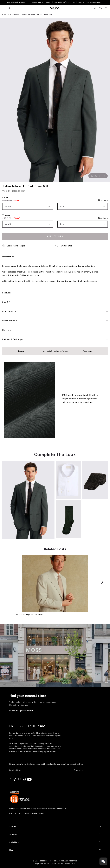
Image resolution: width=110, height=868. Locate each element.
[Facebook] (10, 779)
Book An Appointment (21, 710)
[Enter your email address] (41, 770)
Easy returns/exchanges (64, 2)
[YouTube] (29, 779)
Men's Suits (15, 15)
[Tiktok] (15, 779)
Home (5, 15)
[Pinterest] (19, 779)
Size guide (103, 200)
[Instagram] (24, 779)
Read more (88, 351)
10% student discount (17, 2)
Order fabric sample (14, 246)
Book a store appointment (90, 2)
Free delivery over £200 (40, 2)
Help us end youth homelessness (27, 813)
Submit (79, 770)
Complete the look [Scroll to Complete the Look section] (98, 176)
